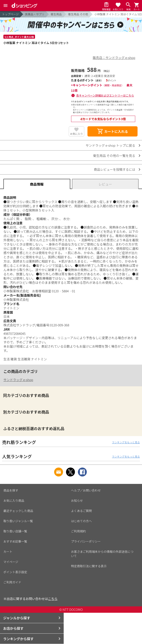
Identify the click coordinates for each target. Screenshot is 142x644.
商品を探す (11, 490)
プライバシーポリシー (86, 541)
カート (8, 552)
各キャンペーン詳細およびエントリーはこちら (105, 95)
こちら (53, 599)
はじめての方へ (82, 521)
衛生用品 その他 (78, 14)
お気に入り (76, 134)
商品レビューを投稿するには (115, 169)
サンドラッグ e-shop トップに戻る (110, 145)
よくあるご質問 (82, 511)
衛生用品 (56, 14)
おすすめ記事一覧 (15, 541)
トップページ (10, 14)
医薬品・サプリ (35, 14)
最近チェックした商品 (18, 511)
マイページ (11, 562)
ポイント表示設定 (15, 572)
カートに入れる (112, 131)
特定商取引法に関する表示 (89, 566)
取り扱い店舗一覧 (15, 531)
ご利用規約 (79, 531)
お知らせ (77, 500)
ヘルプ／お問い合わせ (86, 490)
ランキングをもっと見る (126, 442)
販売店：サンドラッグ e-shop (114, 58)
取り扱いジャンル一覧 (18, 521)
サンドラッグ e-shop (18, 380)
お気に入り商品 (14, 500)
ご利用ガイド (12, 582)
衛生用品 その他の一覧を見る (114, 156)
